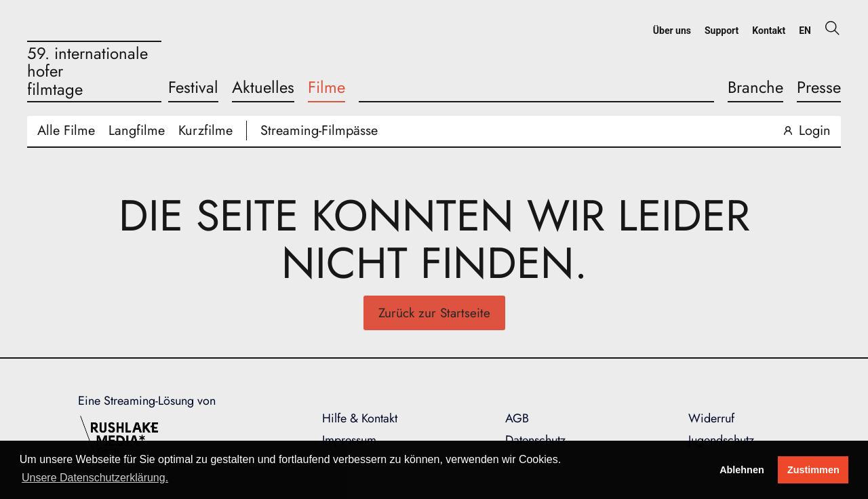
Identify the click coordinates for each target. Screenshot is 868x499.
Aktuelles (263, 87)
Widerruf (711, 418)
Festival (193, 87)
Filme (327, 87)
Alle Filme (66, 131)
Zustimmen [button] (813, 470)
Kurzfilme (205, 131)
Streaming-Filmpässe (319, 131)
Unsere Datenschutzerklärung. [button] (95, 478)
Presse (819, 87)
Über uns (672, 31)
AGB (517, 418)
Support (722, 31)
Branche (755, 87)
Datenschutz (535, 440)
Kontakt (769, 31)
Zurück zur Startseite (434, 313)
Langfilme (137, 131)
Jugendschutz (721, 440)
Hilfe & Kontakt (360, 418)
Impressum (349, 440)
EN (805, 31)
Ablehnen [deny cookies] (742, 470)
